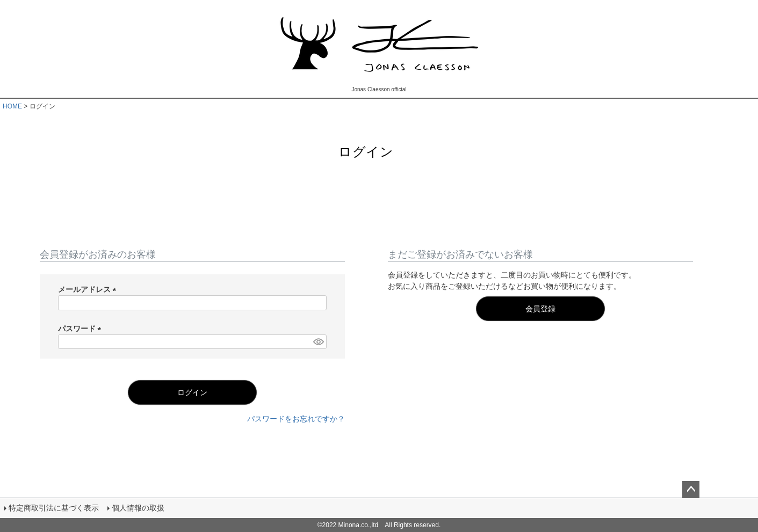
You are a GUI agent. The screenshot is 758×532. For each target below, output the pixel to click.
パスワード (82, 329)
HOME (12, 106)
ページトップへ (691, 490)
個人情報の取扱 (138, 508)
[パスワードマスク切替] (318, 342)
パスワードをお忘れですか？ (296, 419)
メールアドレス (89, 289)
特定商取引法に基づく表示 (54, 508)
